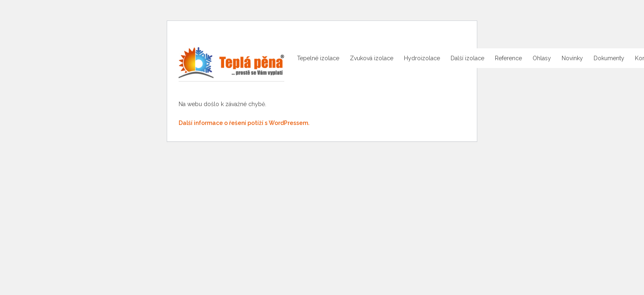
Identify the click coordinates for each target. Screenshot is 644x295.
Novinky (572, 58)
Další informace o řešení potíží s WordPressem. (244, 123)
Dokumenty (609, 58)
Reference (508, 58)
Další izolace (467, 58)
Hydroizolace (422, 58)
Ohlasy (542, 58)
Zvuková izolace (372, 58)
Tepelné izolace (318, 58)
